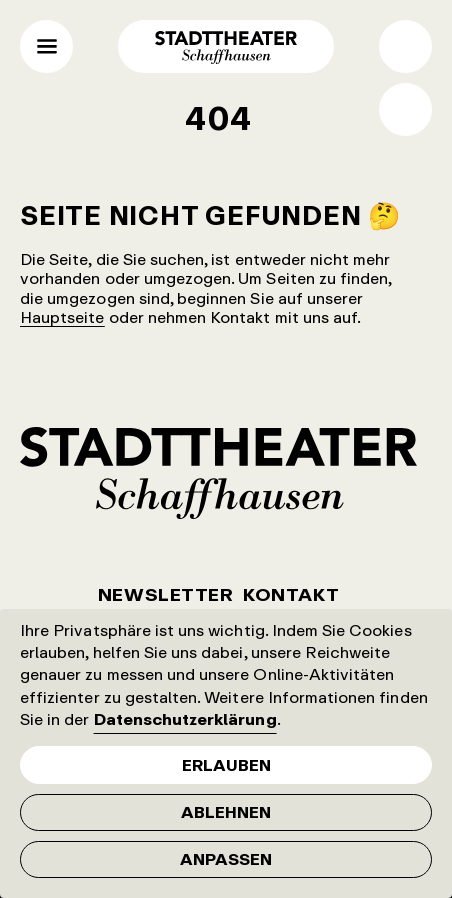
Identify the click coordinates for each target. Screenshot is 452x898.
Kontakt (291, 594)
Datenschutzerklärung (185, 719)
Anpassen (226, 859)
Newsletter (165, 594)
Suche (405, 46)
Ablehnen (226, 812)
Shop (405, 109)
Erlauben (226, 765)
